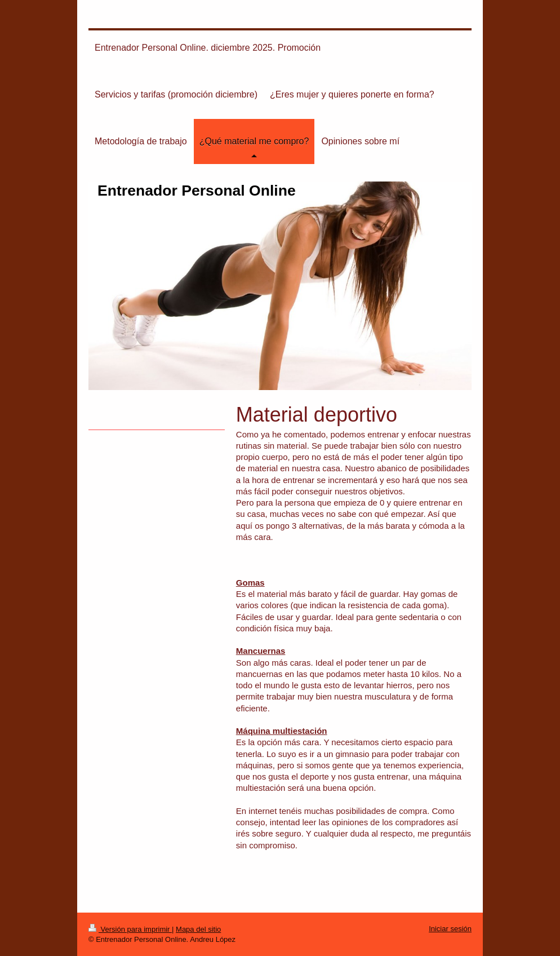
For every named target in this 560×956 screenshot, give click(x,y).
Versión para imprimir (130, 929)
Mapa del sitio (198, 929)
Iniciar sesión (450, 929)
